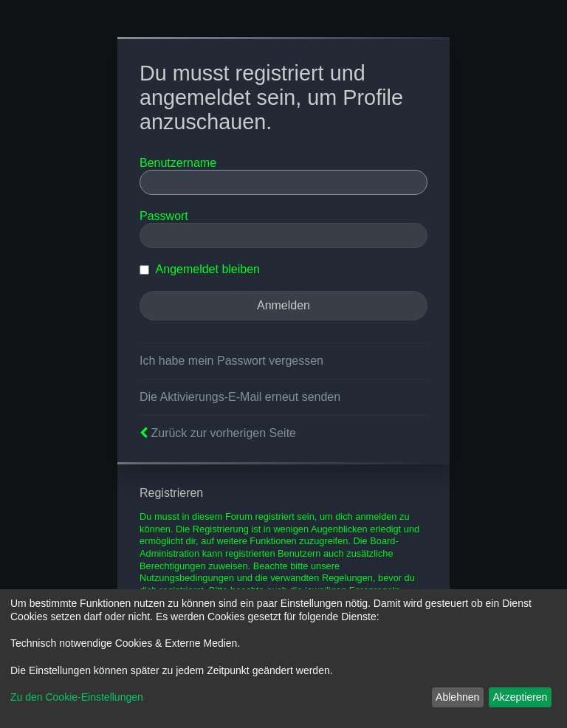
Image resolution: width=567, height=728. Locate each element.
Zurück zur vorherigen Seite (223, 433)
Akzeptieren (520, 697)
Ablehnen (457, 697)
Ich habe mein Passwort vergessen (231, 361)
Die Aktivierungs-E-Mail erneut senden (240, 397)
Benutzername (178, 163)
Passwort (164, 216)
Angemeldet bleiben (200, 269)
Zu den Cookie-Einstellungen (77, 697)
